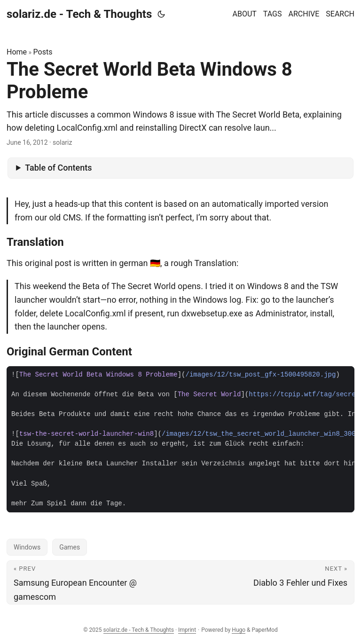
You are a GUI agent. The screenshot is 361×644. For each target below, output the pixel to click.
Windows (27, 547)
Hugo (239, 630)
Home (17, 52)
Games (70, 547)
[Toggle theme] (161, 14)
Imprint (187, 630)
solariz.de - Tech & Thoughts (79, 14)
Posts (43, 52)
